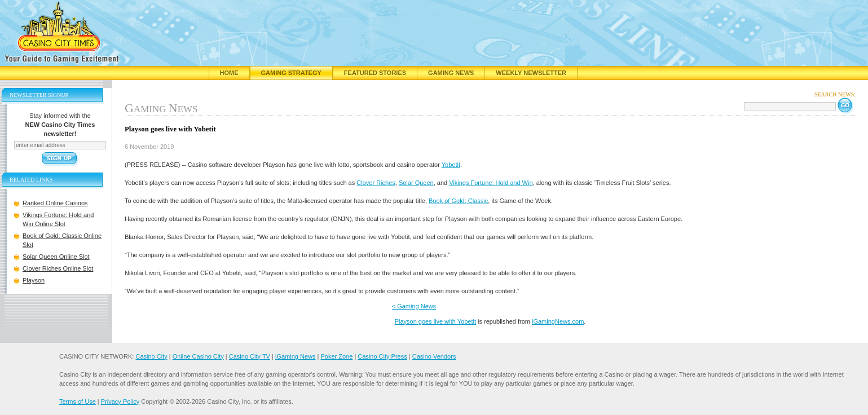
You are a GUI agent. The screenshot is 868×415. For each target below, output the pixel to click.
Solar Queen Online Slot (56, 257)
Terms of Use (78, 401)
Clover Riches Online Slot (58, 268)
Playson (34, 280)
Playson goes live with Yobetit (435, 321)
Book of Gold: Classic (458, 201)
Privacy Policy (120, 401)
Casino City (151, 356)
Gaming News (451, 73)
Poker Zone (336, 356)
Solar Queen (416, 183)
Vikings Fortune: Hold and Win (491, 183)
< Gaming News (414, 306)
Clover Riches (376, 183)
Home (229, 73)
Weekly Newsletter (531, 73)
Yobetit (451, 165)
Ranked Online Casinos (55, 203)
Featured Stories (375, 73)
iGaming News (296, 356)
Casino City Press (382, 356)
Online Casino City (198, 356)
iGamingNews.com (558, 321)
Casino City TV (250, 356)
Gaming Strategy (291, 73)
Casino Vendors (434, 356)
